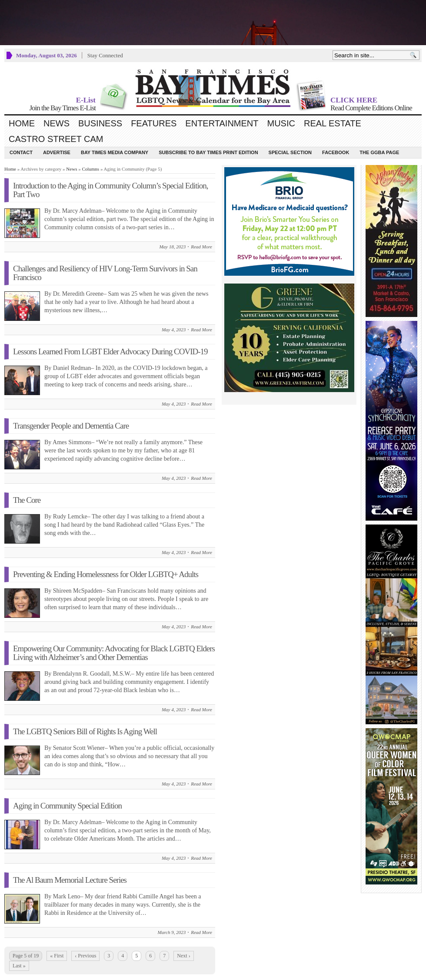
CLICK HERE (354, 100)
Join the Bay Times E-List (62, 108)
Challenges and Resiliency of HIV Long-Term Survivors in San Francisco (105, 273)
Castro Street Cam (56, 139)
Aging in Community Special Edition (67, 806)
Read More (201, 247)
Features (154, 123)
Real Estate (333, 123)
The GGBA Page (379, 152)
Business (100, 123)
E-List (86, 100)
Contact (21, 152)
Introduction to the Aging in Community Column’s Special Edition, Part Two (110, 190)
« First (57, 956)
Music (281, 123)
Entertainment (222, 123)
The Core (27, 500)
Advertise (57, 152)
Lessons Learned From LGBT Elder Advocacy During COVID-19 (110, 351)
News (57, 123)
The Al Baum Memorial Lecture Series (70, 880)
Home (22, 123)
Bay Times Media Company (115, 152)
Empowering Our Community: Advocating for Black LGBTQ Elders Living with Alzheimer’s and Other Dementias (114, 653)
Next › (183, 956)
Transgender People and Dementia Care (71, 426)
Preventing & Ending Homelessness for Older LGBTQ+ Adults (106, 574)
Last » (19, 966)
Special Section (290, 152)
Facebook (336, 152)
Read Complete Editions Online (371, 108)
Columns (90, 169)
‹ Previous (85, 956)
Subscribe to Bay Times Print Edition (208, 152)
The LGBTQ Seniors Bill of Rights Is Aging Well (85, 731)
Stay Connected (105, 55)
